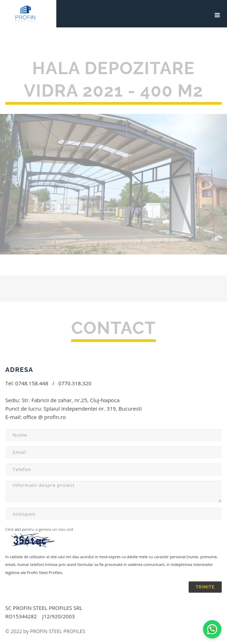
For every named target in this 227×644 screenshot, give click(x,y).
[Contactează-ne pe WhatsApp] (212, 629)
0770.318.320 (75, 383)
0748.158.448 (32, 383)
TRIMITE (205, 587)
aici (17, 529)
